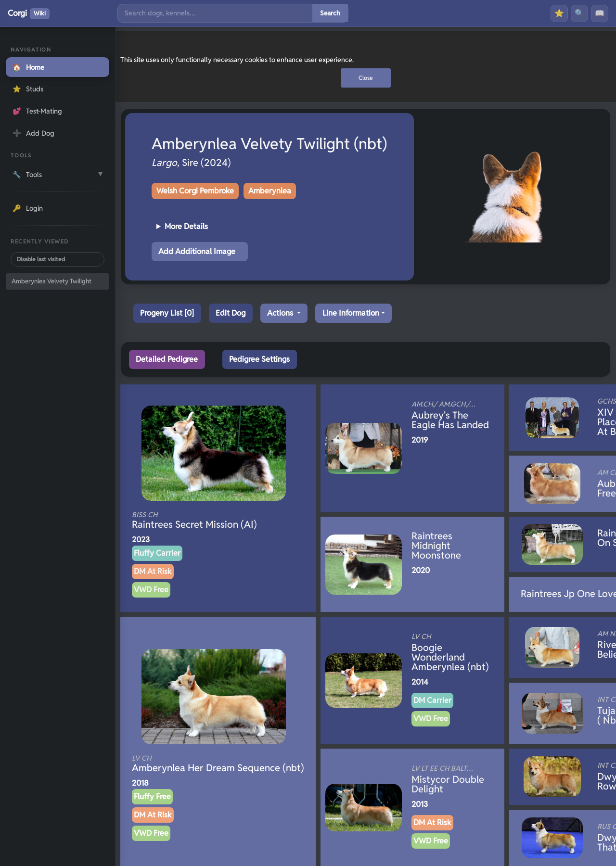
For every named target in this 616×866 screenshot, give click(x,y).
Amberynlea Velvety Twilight (51, 281)
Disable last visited (41, 259)
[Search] (215, 13)
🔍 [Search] (579, 13)
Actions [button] (281, 313)
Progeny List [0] (167, 313)
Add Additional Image (197, 251)
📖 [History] (600, 13)
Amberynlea (270, 191)
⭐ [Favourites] (559, 13)
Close (366, 78)
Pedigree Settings (259, 359)
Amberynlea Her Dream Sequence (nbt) (218, 764)
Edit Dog (231, 313)
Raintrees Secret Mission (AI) (201, 521)
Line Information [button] (351, 313)
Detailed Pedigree (167, 359)
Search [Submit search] (330, 13)
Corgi (29, 13)
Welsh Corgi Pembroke (195, 191)
